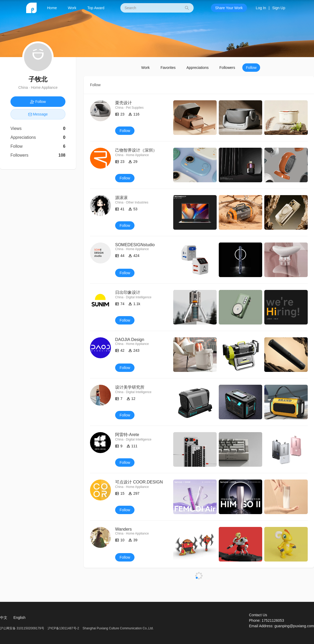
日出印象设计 (128, 292)
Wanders (123, 529)
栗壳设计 (124, 103)
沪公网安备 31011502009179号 (23, 628)
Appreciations (197, 68)
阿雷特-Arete (127, 435)
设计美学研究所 (130, 387)
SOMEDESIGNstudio (135, 245)
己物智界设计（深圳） (136, 150)
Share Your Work (229, 8)
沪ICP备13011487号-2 (63, 628)
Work (72, 8)
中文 (4, 618)
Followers (227, 68)
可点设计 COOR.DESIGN (139, 482)
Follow (251, 68)
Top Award (96, 8)
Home (52, 8)
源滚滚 (121, 198)
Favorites (168, 68)
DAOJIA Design (130, 340)
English (19, 618)
